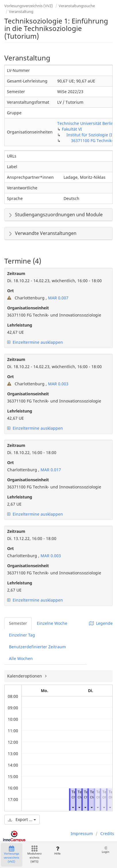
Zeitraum (16, 273)
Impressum (82, 833)
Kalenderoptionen (25, 676)
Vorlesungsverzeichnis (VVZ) (29, 6)
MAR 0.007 (58, 298)
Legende (101, 623)
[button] (73, 807)
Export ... (22, 819)
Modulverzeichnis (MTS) (34, 855)
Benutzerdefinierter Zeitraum (37, 647)
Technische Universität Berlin (86, 123)
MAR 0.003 (58, 384)
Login (106, 850)
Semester (18, 623)
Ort (10, 291)
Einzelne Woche (52, 623)
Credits (107, 833)
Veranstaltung (21, 11)
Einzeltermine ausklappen (35, 342)
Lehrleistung (20, 325)
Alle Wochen (21, 658)
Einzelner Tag (22, 635)
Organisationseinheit (28, 308)
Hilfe (57, 851)
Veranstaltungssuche (77, 6)
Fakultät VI (72, 129)
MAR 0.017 (50, 470)
